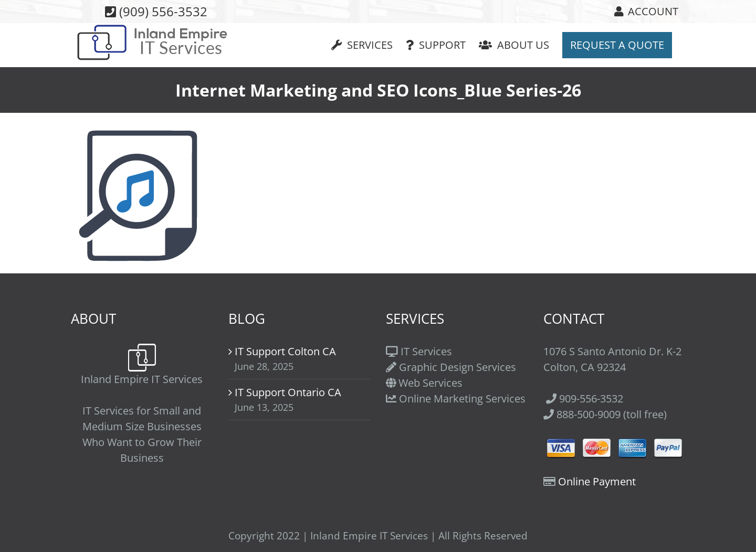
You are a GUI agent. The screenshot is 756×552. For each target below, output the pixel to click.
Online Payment (597, 481)
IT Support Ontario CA (288, 392)
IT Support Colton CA (285, 351)
